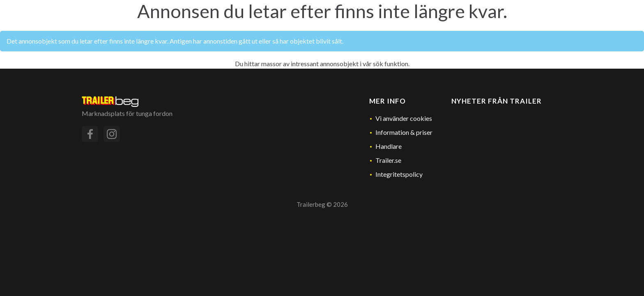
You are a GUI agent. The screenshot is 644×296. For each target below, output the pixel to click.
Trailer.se (388, 160)
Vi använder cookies (404, 118)
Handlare (389, 146)
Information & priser (404, 132)
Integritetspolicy (399, 174)
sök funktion (391, 64)
